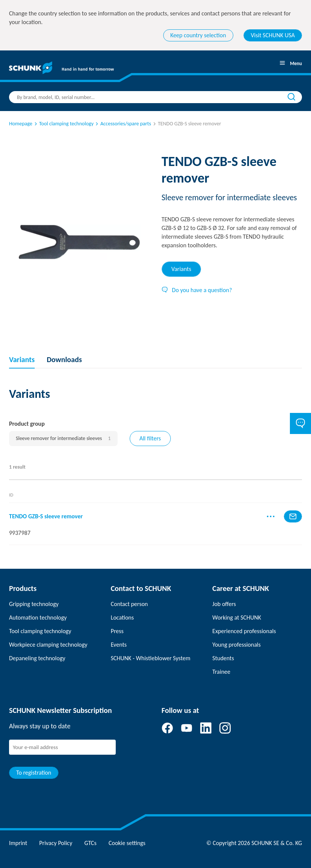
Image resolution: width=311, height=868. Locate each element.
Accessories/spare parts (123, 124)
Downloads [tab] (64, 359)
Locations (122, 617)
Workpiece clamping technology (48, 645)
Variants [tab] (182, 269)
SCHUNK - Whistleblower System (151, 658)
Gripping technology (34, 604)
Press (117, 631)
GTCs (90, 843)
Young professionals (236, 645)
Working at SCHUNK (237, 617)
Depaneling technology (37, 658)
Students (223, 658)
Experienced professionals (244, 631)
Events (119, 645)
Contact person (129, 604)
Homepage (21, 124)
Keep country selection (198, 35)
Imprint (18, 843)
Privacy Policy (56, 843)
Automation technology (38, 617)
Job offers (224, 604)
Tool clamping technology (63, 124)
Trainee (221, 672)
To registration (34, 773)
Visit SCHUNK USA (273, 35)
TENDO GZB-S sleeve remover (46, 516)
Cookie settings (127, 843)
